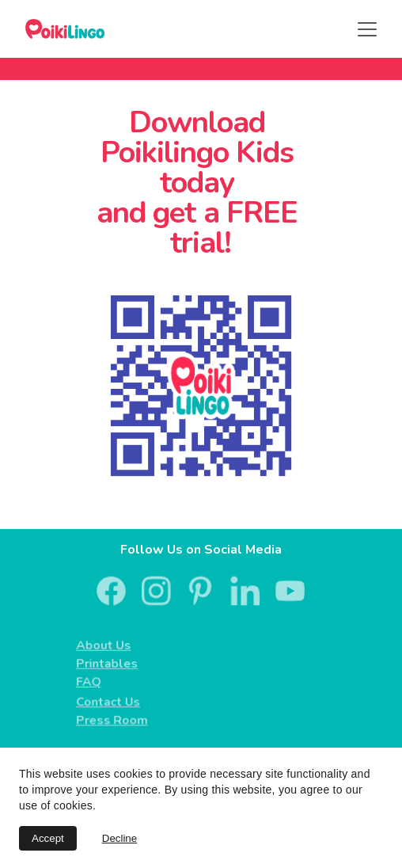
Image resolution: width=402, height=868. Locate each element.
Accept (48, 838)
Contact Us (111, 702)
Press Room (114, 720)
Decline (119, 838)
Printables (110, 664)
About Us (106, 645)
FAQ (92, 681)
